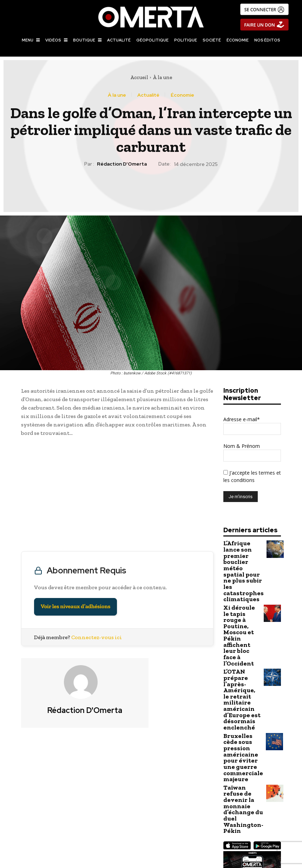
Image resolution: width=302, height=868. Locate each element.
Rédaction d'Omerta (122, 164)
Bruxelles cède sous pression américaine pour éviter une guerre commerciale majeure (242, 672)
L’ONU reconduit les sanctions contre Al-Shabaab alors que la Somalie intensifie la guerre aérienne (227, 827)
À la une (162, 77)
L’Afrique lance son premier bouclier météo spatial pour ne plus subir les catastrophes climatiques (241, 557)
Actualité (148, 95)
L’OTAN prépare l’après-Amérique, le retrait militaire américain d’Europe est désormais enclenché (242, 632)
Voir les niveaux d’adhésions (75, 607)
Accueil (139, 77)
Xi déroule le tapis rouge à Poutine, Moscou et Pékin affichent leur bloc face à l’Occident (241, 593)
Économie (182, 95)
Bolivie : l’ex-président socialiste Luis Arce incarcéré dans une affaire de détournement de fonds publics (75, 827)
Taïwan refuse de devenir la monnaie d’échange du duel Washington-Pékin (240, 707)
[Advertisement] (117, 496)
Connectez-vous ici (97, 637)
